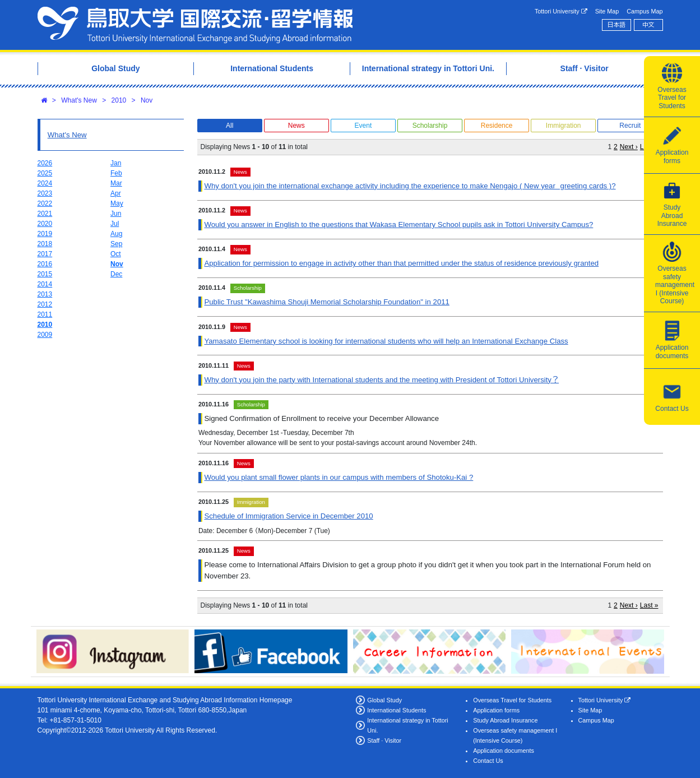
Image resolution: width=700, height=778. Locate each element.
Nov (147, 100)
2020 (45, 224)
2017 (45, 254)
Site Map (607, 11)
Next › (629, 147)
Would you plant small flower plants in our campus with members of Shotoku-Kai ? (339, 477)
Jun (116, 214)
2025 (45, 173)
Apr (116, 193)
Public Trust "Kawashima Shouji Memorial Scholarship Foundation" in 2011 (326, 302)
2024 (45, 183)
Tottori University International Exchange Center (195, 25)
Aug (116, 234)
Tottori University (561, 11)
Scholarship (430, 126)
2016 (45, 264)
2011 (45, 314)
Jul (115, 224)
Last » (649, 605)
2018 (45, 244)
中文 (648, 25)
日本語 (616, 25)
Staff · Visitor (384, 740)
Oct (116, 254)
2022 (45, 203)
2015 (45, 274)
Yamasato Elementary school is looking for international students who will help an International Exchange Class (386, 341)
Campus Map (645, 11)
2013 (45, 294)
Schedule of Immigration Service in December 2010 (288, 516)
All (230, 126)
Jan (116, 163)
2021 (45, 214)
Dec (116, 274)
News (296, 126)
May (117, 203)
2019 (45, 234)
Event (363, 126)
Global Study (384, 700)
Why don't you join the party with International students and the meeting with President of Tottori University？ (381, 380)
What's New (79, 100)
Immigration (564, 126)
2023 (45, 193)
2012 (45, 304)
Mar (116, 183)
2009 (45, 335)
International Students (397, 710)
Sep (116, 244)
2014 (45, 284)
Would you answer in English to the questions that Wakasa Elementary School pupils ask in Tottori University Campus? (398, 224)
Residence (497, 126)
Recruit (630, 126)
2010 (119, 100)
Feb (116, 173)
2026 (45, 163)
